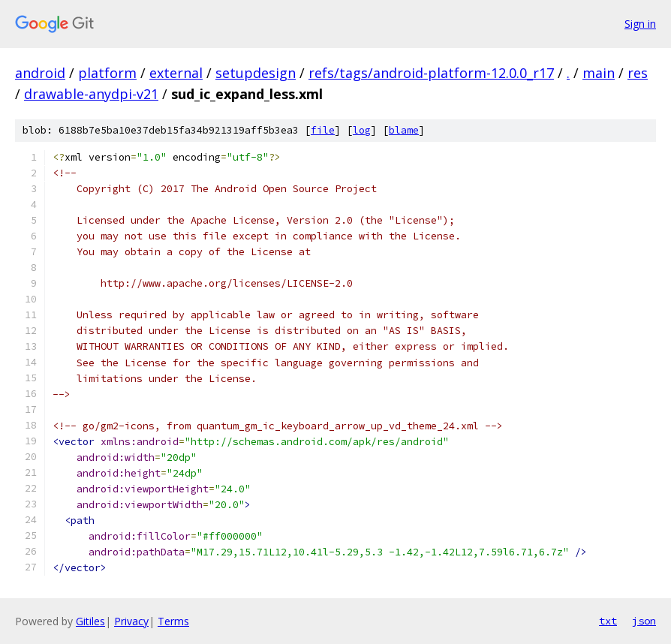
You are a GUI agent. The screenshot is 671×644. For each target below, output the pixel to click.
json (644, 621)
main (599, 73)
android (40, 73)
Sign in (640, 24)
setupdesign (256, 73)
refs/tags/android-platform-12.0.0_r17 (431, 73)
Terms (173, 621)
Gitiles (90, 621)
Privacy (131, 621)
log (362, 130)
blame (404, 130)
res (638, 73)
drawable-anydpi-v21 (91, 94)
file (323, 130)
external (176, 73)
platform (107, 73)
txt (608, 621)
